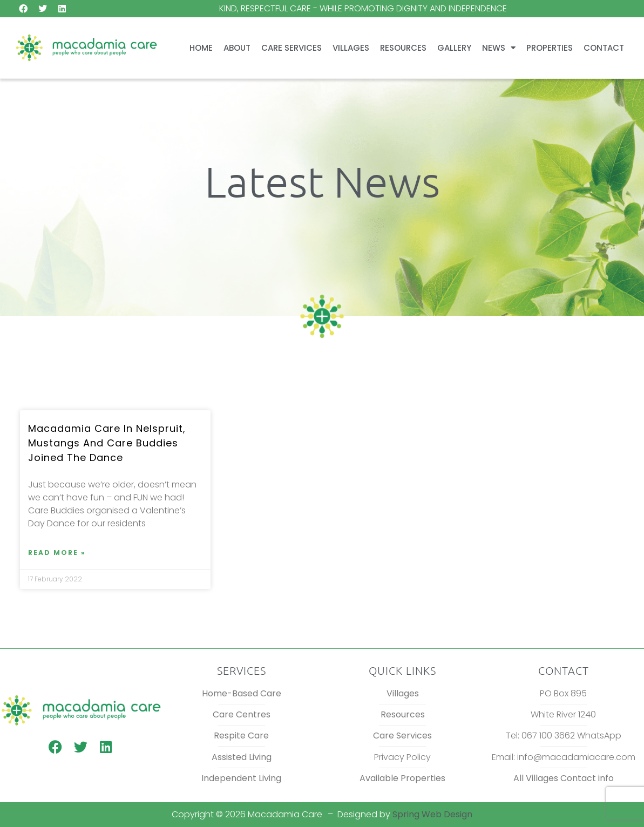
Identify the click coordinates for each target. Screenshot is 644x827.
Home (201, 48)
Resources (403, 48)
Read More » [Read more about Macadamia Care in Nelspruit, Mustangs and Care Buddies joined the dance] (57, 553)
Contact (604, 48)
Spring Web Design (432, 814)
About (237, 48)
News (499, 48)
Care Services (292, 48)
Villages (351, 48)
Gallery (454, 48)
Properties (550, 48)
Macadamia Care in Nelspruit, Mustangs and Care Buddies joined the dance (107, 443)
